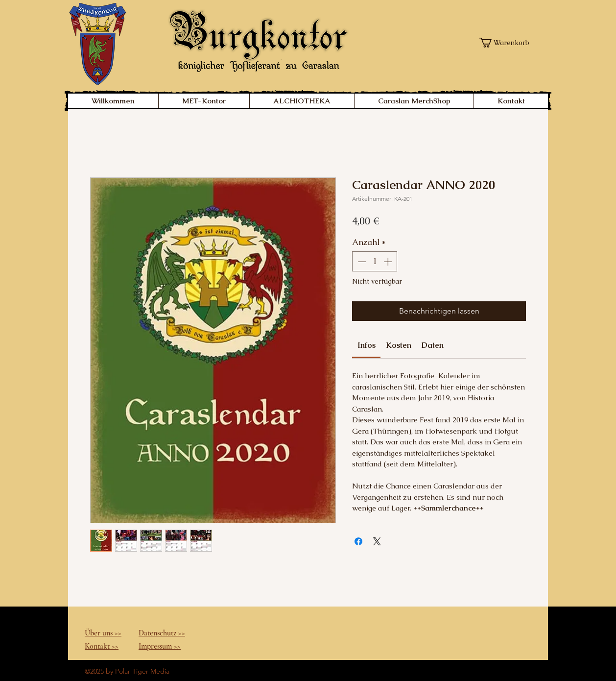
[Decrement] (361, 262)
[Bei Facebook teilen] (358, 541)
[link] (367, 345)
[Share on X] (377, 541)
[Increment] (389, 262)
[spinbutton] (375, 262)
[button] (507, 43)
